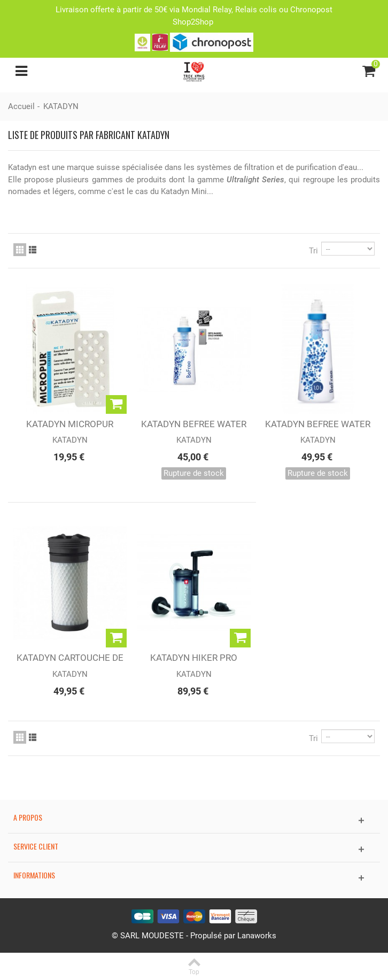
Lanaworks (257, 936)
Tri (313, 251)
